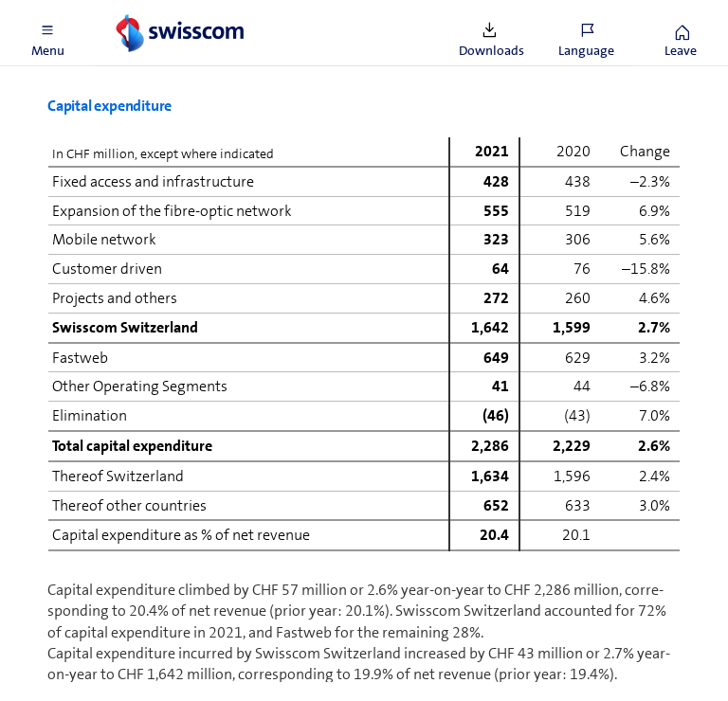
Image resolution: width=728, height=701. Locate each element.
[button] (47, 33)
